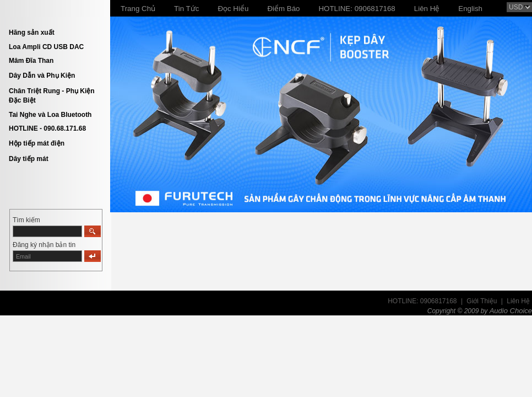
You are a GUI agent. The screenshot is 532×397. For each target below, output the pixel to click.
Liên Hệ (518, 301)
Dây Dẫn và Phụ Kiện (42, 76)
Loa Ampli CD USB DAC (46, 47)
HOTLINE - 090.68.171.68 (47, 128)
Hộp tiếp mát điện (37, 143)
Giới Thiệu (482, 301)
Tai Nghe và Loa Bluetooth (50, 115)
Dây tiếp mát (29, 159)
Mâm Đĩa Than (31, 61)
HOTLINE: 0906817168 (422, 301)
